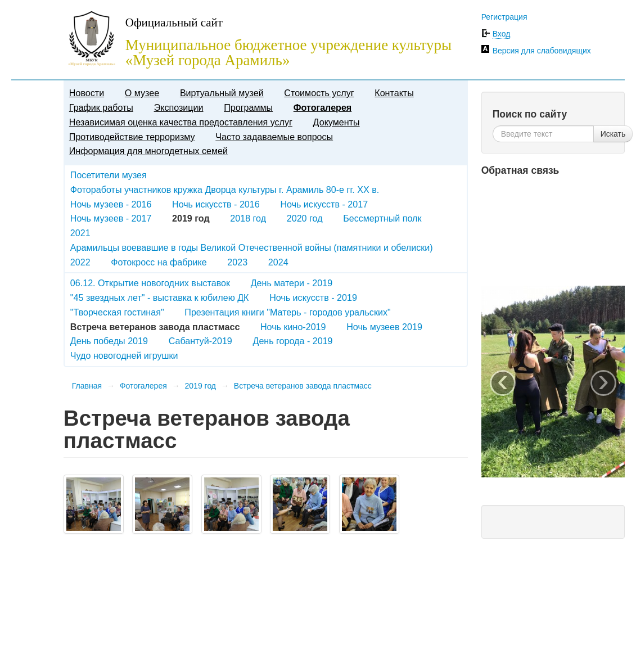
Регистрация (504, 17)
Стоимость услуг (319, 93)
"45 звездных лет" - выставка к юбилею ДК (160, 297)
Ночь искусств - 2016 (216, 204)
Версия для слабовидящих (542, 51)
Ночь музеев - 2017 (111, 218)
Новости (87, 93)
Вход (502, 34)
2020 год (305, 218)
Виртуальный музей (222, 93)
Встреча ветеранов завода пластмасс (303, 386)
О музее (142, 93)
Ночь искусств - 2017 (324, 204)
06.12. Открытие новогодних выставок (150, 283)
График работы (101, 107)
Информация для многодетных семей (148, 151)
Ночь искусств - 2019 (313, 297)
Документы (337, 122)
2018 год (248, 218)
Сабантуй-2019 (200, 341)
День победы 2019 (109, 341)
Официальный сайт (174, 22)
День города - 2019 (293, 341)
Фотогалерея (322, 107)
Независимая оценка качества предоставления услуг (181, 122)
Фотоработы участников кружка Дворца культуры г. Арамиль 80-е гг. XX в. (225, 190)
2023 (237, 262)
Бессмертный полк (382, 218)
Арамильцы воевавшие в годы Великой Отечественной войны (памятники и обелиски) (252, 247)
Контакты (394, 93)
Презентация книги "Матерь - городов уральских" (287, 312)
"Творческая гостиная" (117, 312)
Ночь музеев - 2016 (111, 204)
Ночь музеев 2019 (384, 327)
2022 (80, 262)
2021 (80, 233)
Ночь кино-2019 (293, 327)
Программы (248, 107)
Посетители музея (109, 175)
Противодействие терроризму (132, 137)
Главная (87, 386)
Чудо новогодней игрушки (124, 355)
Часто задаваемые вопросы (274, 137)
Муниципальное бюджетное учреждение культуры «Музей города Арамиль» (288, 53)
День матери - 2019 (292, 283)
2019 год (200, 386)
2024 (278, 262)
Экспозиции (179, 107)
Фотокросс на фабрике (159, 262)
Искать (613, 134)
